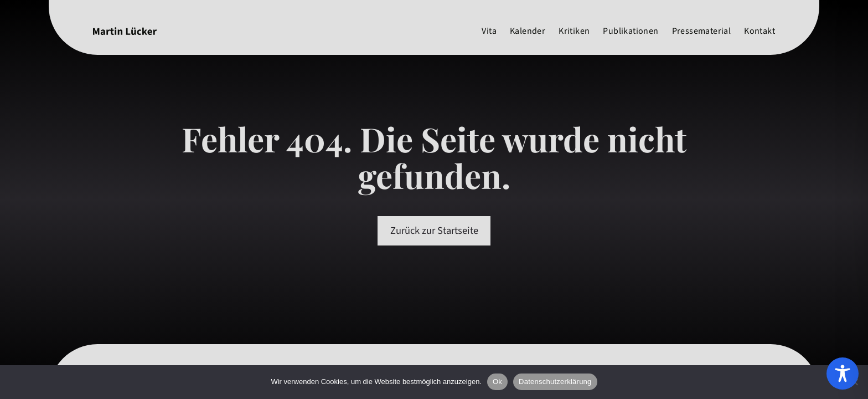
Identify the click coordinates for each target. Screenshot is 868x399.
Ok (497, 382)
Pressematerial (702, 31)
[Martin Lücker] (125, 31)
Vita (489, 31)
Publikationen (631, 31)
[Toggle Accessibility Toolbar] (843, 374)
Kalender (528, 31)
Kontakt (759, 31)
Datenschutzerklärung (555, 382)
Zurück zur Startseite (434, 231)
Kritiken (574, 31)
